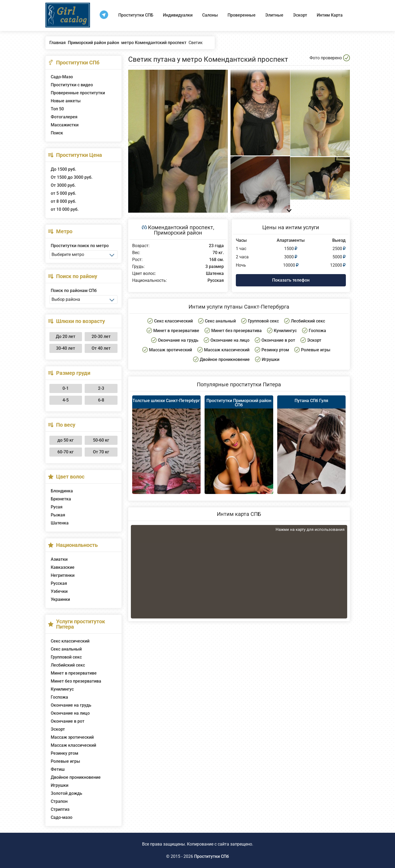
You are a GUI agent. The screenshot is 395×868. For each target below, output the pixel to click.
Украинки (60, 599)
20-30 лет (101, 336)
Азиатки (59, 559)
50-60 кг (101, 440)
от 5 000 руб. (63, 193)
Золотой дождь (67, 793)
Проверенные (242, 15)
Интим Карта (330, 15)
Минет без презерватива (76, 681)
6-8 (101, 400)
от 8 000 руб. (63, 201)
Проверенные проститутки (78, 93)
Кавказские (63, 567)
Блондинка (62, 491)
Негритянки (63, 575)
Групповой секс (66, 657)
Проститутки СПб (212, 856)
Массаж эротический (72, 737)
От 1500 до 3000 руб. (72, 177)
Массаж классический (73, 745)
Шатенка (60, 523)
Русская (59, 583)
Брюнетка (61, 499)
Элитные (274, 15)
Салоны (210, 15)
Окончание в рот (68, 721)
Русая (57, 507)
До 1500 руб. (63, 169)
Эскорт (300, 15)
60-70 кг (66, 452)
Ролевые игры (65, 761)
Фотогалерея (64, 117)
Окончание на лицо (70, 713)
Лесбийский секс (68, 665)
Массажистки (65, 125)
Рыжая (58, 515)
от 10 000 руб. (65, 209)
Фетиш (58, 769)
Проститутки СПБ (136, 15)
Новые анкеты (66, 101)
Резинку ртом (64, 753)
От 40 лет (101, 348)
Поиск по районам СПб (74, 291)
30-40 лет (66, 348)
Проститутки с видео (72, 85)
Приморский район (178, 233)
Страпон (59, 801)
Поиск (57, 133)
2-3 (101, 388)
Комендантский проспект (181, 227)
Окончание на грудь (71, 705)
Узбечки (59, 591)
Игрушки (60, 785)
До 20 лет (66, 336)
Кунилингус (62, 689)
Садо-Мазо (62, 77)
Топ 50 (57, 109)
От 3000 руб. (63, 185)
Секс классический (70, 641)
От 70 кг (101, 452)
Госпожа (59, 697)
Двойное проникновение (76, 777)
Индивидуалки (178, 15)
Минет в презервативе (74, 673)
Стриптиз (60, 809)
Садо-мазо (62, 817)
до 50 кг (66, 440)
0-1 (66, 388)
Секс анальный (66, 649)
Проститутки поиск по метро (80, 246)
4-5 (66, 400)
